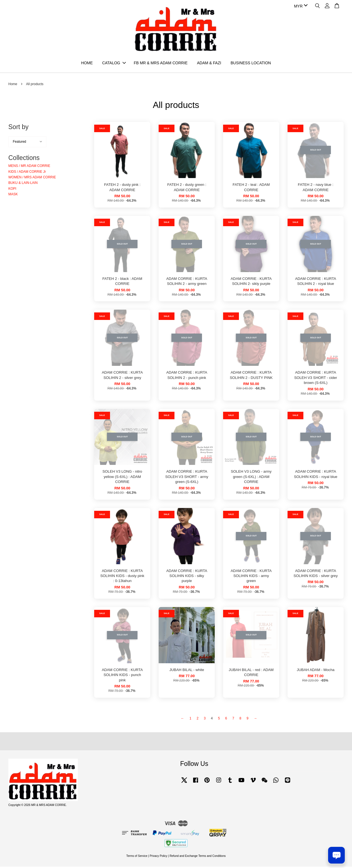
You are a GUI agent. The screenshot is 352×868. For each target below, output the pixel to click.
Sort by (18, 128)
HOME (87, 63)
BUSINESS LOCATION (251, 63)
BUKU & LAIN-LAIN (23, 184)
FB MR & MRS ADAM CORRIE (161, 63)
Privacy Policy (158, 857)
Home (13, 85)
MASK (13, 196)
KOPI (12, 190)
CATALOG (114, 63)
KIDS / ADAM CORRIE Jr (27, 173)
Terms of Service (137, 857)
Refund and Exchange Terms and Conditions (198, 857)
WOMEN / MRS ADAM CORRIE (32, 178)
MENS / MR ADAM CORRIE (29, 167)
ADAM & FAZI (209, 63)
